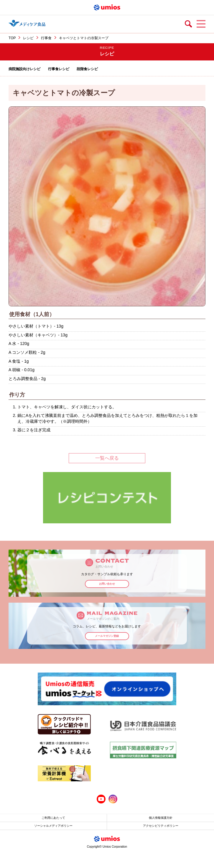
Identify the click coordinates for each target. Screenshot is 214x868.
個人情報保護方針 (161, 818)
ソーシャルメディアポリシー (53, 826)
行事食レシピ (59, 69)
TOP (12, 38)
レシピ (28, 38)
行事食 (46, 38)
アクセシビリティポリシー (161, 826)
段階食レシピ (87, 69)
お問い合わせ (107, 584)
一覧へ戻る (107, 458)
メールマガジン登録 (107, 636)
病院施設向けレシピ (24, 69)
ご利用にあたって (53, 818)
